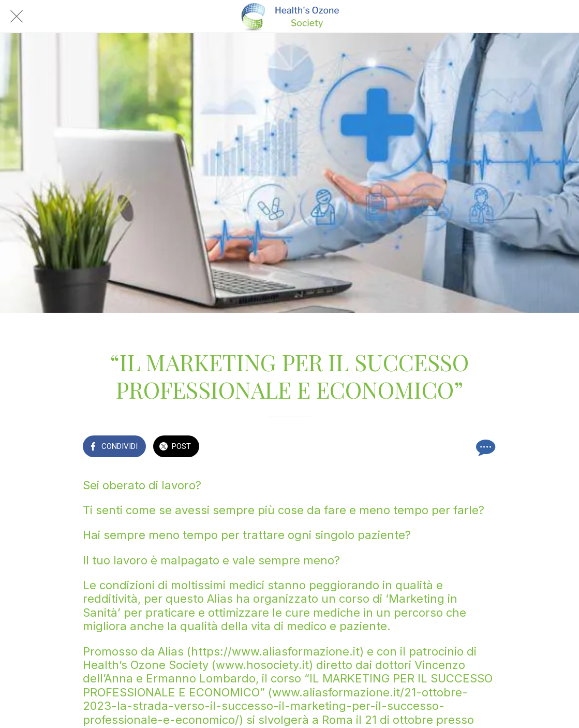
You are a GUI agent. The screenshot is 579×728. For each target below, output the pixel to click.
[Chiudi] (17, 17)
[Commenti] (484, 447)
